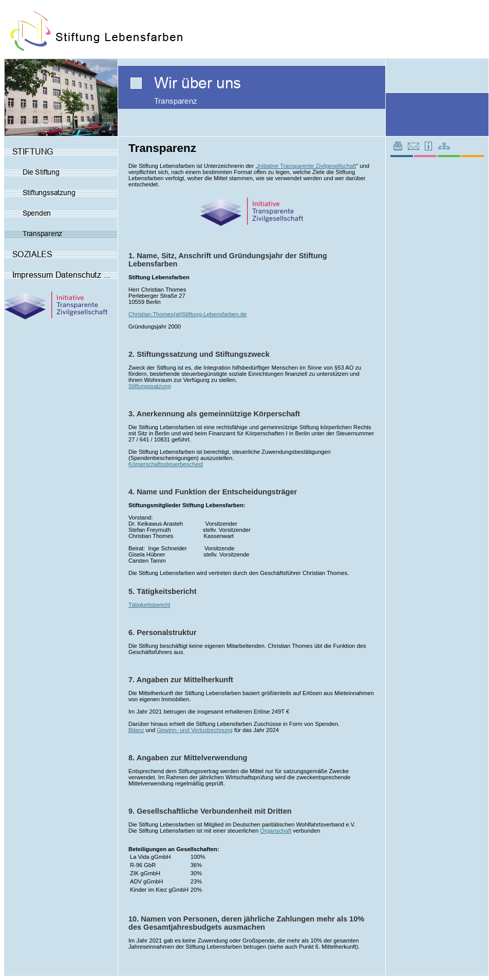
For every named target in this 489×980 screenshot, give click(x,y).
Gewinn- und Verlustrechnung (194, 730)
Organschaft (276, 831)
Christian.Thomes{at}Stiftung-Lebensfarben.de (187, 314)
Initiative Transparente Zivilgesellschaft (307, 166)
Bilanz (136, 730)
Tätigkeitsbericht (149, 605)
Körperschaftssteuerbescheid (166, 464)
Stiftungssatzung (150, 386)
